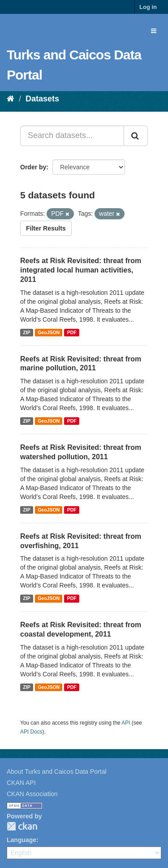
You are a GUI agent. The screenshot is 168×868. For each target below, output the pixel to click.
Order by (33, 167)
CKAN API (21, 783)
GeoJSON (49, 332)
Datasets (42, 99)
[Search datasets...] (72, 136)
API (126, 723)
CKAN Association (32, 794)
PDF (72, 332)
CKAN (22, 826)
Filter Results (46, 228)
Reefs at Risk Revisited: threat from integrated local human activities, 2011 (81, 270)
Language (22, 840)
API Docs (31, 732)
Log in (148, 7)
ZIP (26, 332)
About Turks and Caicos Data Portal (57, 772)
